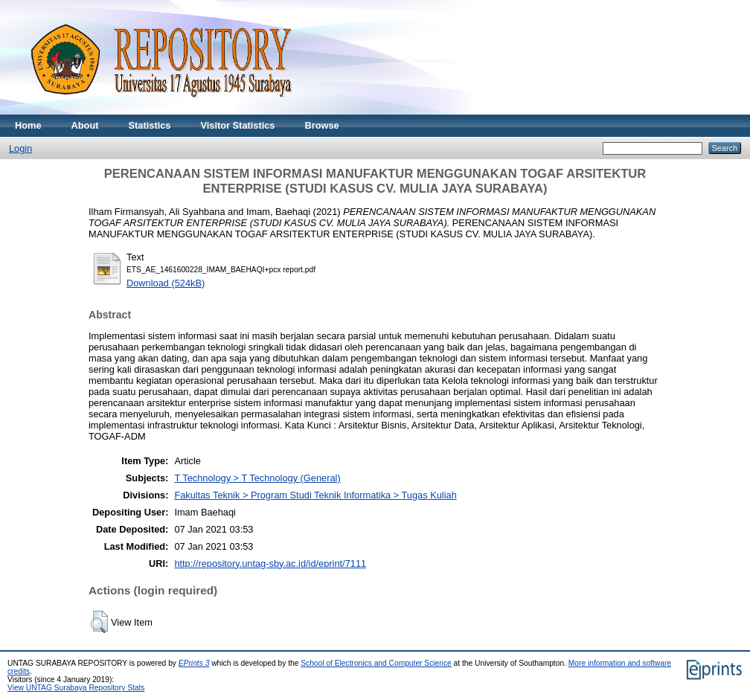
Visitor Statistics (237, 125)
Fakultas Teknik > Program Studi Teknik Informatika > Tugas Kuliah (315, 495)
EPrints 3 (194, 663)
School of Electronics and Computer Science (376, 663)
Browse (321, 125)
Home (28, 125)
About (85, 125)
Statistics (150, 125)
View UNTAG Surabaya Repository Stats (76, 688)
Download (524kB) (166, 283)
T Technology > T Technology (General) (257, 478)
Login (20, 148)
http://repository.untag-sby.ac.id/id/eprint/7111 (270, 563)
